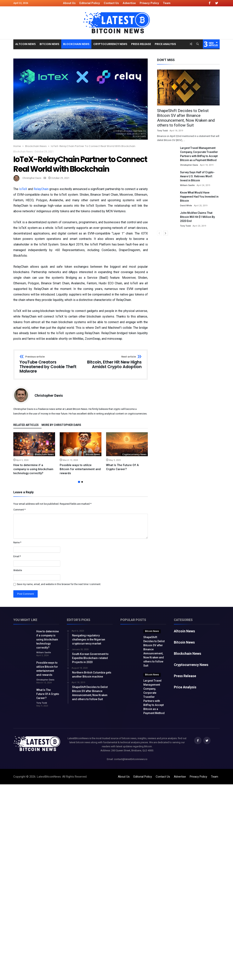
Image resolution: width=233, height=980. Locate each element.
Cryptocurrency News (134, 454)
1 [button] (79, 482)
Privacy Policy (149, 3)
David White (186, 206)
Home (17, 146)
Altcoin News (184, 631)
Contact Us (111, 3)
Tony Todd (162, 131)
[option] (34, 454)
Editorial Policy (90, 3)
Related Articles (26, 425)
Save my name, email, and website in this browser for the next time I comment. (59, 584)
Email (17, 556)
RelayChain (41, 189)
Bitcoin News (93, 454)
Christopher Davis (32, 178)
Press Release (185, 676)
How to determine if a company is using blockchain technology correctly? (33, 469)
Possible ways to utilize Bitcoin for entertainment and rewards (80, 469)
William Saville (187, 185)
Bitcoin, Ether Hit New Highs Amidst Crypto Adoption (112, 362)
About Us (69, 3)
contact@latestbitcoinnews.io (131, 759)
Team (167, 3)
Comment (19, 510)
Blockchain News (36, 146)
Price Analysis (185, 687)
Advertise (129, 3)
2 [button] (82, 482)
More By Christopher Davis (61, 425)
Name (17, 543)
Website (18, 570)
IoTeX (23, 189)
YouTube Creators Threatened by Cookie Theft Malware (49, 365)
